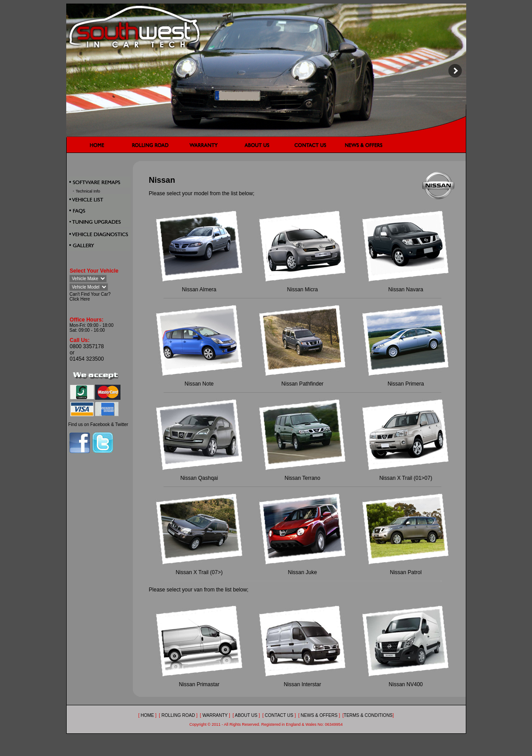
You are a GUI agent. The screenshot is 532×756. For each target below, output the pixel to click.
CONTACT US (279, 715)
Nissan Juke (302, 572)
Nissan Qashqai (199, 478)
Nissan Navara (406, 290)
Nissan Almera (199, 290)
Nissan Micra (302, 290)
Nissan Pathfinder (302, 384)
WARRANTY (215, 715)
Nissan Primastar (199, 684)
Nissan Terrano (302, 478)
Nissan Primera (406, 384)
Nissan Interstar (302, 684)
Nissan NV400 (406, 684)
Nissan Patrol (406, 572)
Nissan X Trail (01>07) (406, 478)
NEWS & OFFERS (319, 715)
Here (85, 299)
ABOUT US (246, 715)
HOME (147, 715)
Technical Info (88, 191)
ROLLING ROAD (179, 715)
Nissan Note (199, 384)
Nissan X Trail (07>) (199, 572)
